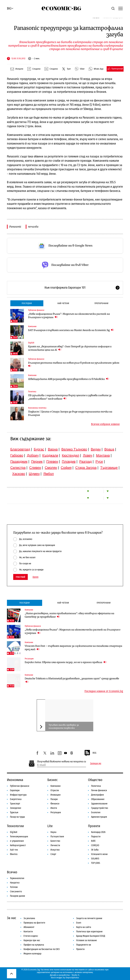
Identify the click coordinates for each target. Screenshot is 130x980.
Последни (27, 303)
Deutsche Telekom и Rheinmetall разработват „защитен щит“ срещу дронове (72, 680)
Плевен (52, 461)
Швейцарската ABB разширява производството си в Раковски (69, 379)
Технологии (15, 826)
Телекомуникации (19, 837)
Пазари (54, 799)
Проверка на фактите (34, 923)
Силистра (18, 468)
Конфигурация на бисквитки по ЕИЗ (42, 949)
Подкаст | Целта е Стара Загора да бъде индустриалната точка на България (70, 413)
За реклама (29, 918)
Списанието (16, 892)
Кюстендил (71, 455)
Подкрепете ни (84, 945)
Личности (55, 845)
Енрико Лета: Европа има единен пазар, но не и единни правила (66, 662)
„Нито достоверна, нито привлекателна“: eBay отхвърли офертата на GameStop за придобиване (69, 615)
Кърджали (50, 455)
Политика (32, 392)
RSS (90, 753)
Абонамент (29, 927)
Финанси (55, 804)
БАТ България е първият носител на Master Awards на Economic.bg (71, 330)
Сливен (35, 468)
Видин (96, 449)
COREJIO (95, 845)
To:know (14, 887)
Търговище (109, 468)
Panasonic (15, 227)
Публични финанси (36, 310)
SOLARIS (95, 859)
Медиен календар (32, 954)
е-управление (17, 841)
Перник (37, 461)
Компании (32, 326)
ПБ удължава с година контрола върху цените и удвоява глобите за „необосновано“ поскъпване (70, 397)
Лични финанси (99, 790)
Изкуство (55, 850)
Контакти (28, 932)
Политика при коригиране (89, 932)
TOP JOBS (96, 863)
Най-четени (63, 303)
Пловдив (69, 461)
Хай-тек (14, 850)
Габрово (17, 455)
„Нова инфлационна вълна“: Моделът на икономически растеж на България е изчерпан (69, 316)
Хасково (19, 474)
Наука (53, 832)
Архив (35, 577)
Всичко (12, 872)
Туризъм (14, 812)
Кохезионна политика (37, 408)
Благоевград (20, 449)
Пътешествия (57, 837)
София (66, 468)
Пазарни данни (18, 896)
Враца (109, 449)
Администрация (99, 817)
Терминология (17, 878)
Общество (95, 780)
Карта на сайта (84, 927)
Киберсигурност (18, 845)
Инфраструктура (18, 795)
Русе (99, 461)
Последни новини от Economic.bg (104, 691)
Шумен (34, 474)
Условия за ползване (86, 940)
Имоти (54, 808)
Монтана (103, 455)
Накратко (15, 883)
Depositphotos (72, 978)
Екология (96, 812)
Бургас (39, 449)
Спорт (53, 854)
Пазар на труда (17, 817)
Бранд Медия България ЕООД (91, 936)
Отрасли (55, 790)
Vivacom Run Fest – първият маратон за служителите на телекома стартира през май (73, 648)
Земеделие (16, 808)
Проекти (94, 826)
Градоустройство (100, 808)
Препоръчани (101, 303)
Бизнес (53, 780)
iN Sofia (95, 850)
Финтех (14, 854)
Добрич (33, 455)
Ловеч (88, 455)
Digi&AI (31, 343)
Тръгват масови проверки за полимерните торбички (64, 726)
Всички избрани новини (105, 424)
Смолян (51, 468)
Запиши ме (96, 764)
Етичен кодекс (31, 936)
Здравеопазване (99, 804)
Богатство (55, 841)
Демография (97, 795)
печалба (33, 227)
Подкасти (96, 837)
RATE (93, 841)
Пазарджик (19, 461)
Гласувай (20, 577)
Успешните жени (99, 854)
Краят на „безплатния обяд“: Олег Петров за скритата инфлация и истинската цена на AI (70, 348)
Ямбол (49, 474)
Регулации (29, 659)
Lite (50, 826)
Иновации (56, 795)
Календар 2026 (98, 832)
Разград (85, 461)
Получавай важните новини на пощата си (62, 762)
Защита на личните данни (89, 918)
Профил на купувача (34, 945)
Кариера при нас (32, 940)
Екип (79, 923)
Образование (98, 799)
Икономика (15, 780)
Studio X (75, 975)
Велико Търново (74, 449)
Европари (15, 790)
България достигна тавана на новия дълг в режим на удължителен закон (74, 364)
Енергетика (16, 799)
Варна (53, 449)
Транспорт (15, 804)
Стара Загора (86, 468)
